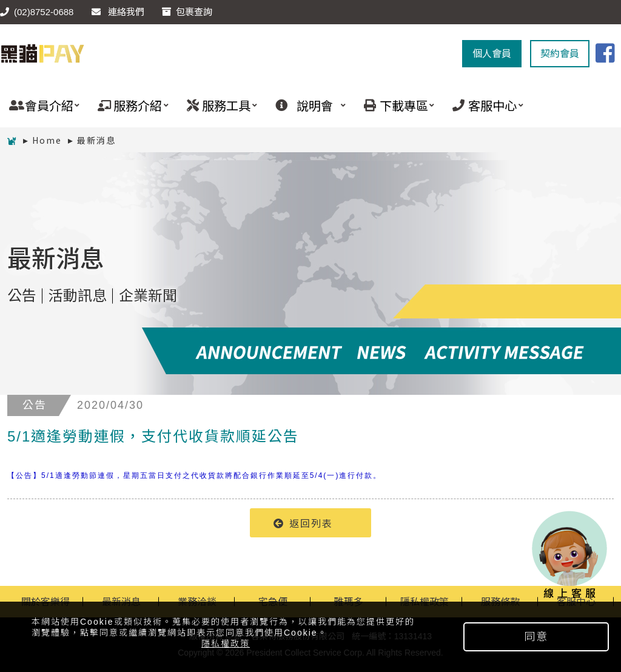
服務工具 (217, 105)
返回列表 (303, 523)
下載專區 (394, 105)
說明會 (306, 105)
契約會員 (560, 54)
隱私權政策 (226, 643)
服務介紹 (128, 105)
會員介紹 (40, 105)
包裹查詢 (187, 12)
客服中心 (483, 105)
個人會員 (492, 54)
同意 (536, 637)
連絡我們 (118, 12)
